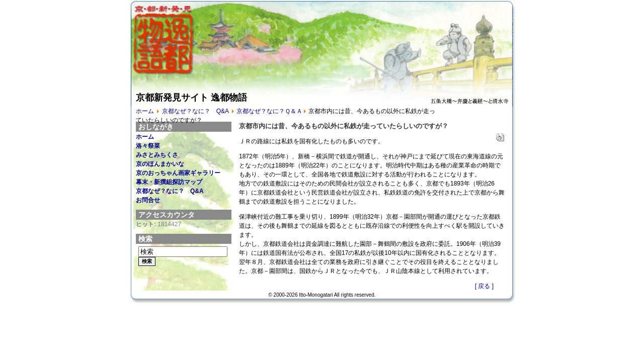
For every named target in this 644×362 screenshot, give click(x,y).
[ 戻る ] (484, 286)
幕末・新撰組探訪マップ (169, 182)
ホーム (145, 111)
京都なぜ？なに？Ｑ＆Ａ (269, 111)
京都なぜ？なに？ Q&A (195, 111)
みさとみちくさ (157, 155)
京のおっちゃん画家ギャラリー (178, 173)
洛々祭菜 (148, 146)
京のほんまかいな (160, 164)
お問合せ (148, 200)
